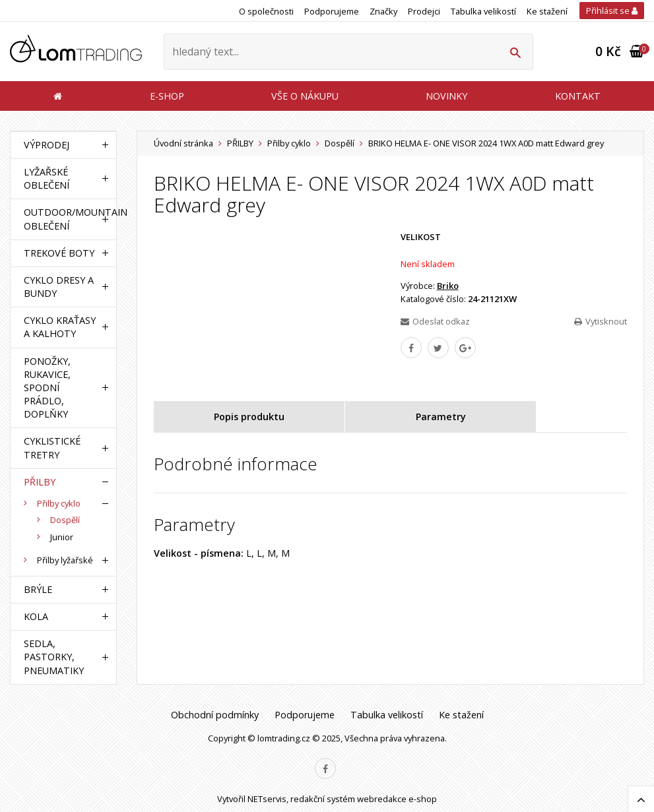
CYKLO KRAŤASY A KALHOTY (60, 327)
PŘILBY (240, 143)
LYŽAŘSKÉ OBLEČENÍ (47, 178)
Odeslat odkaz (435, 321)
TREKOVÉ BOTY (59, 253)
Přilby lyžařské (65, 560)
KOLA (36, 616)
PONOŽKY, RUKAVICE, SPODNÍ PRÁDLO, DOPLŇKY (47, 388)
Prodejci (424, 11)
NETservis (267, 799)
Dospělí (340, 143)
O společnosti (266, 11)
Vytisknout (601, 321)
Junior (62, 537)
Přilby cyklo (289, 143)
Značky (383, 11)
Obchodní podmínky (215, 715)
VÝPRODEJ (47, 145)
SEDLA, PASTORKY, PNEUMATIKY (54, 657)
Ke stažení (547, 11)
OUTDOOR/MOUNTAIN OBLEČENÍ (60, 219)
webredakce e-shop (397, 799)
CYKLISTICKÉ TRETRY (52, 448)
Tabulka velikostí (483, 11)
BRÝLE (38, 589)
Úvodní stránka (183, 143)
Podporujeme (332, 11)
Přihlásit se (612, 11)
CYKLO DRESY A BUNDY (59, 287)
